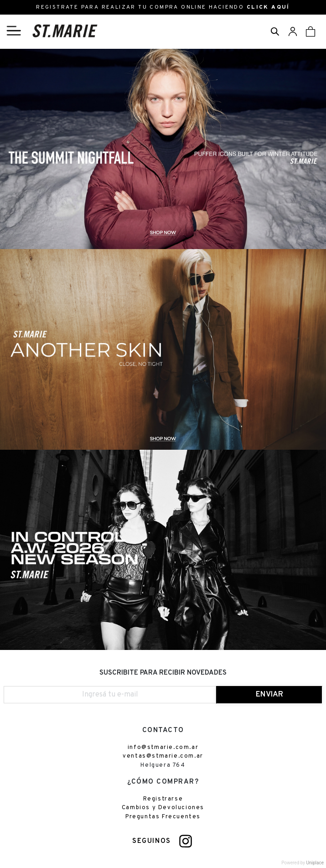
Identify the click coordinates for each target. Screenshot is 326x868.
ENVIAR (269, 695)
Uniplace (315, 863)
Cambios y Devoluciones (163, 808)
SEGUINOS (152, 841)
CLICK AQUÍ (268, 7)
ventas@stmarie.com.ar (163, 756)
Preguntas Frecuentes (163, 817)
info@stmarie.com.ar (163, 748)
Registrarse (163, 799)
